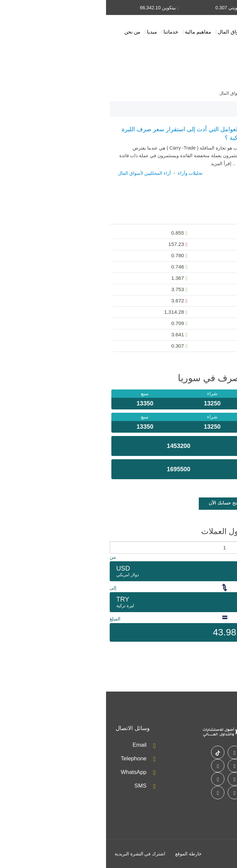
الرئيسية (221, 32)
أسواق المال (125, 32)
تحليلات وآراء (158, 32)
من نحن (26, 32)
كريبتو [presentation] (198, 218)
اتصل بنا (222, 55)
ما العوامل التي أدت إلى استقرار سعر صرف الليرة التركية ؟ (78, 134)
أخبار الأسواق (192, 32)
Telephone (27, 759)
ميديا (46, 32)
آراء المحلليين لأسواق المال (39, 173)
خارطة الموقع (82, 854)
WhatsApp (27, 772)
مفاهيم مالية (92, 32)
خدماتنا (65, 32)
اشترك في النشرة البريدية (34, 854)
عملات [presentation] (222, 218)
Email (34, 745)
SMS (34, 786)
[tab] (222, 218)
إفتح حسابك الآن (118, 503)
